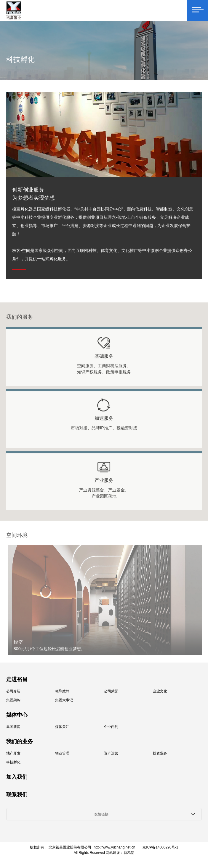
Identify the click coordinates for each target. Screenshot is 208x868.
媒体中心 (17, 715)
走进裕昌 (17, 679)
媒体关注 (62, 727)
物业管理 (62, 753)
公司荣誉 (111, 691)
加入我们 (17, 777)
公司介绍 (13, 691)
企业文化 (160, 691)
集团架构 (13, 700)
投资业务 (160, 753)
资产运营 (111, 753)
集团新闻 (13, 727)
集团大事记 (64, 700)
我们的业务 (20, 741)
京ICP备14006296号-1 (160, 847)
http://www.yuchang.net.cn (114, 847)
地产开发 (13, 753)
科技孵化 (13, 762)
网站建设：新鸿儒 (120, 853)
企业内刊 (111, 727)
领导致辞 (62, 691)
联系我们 (17, 795)
